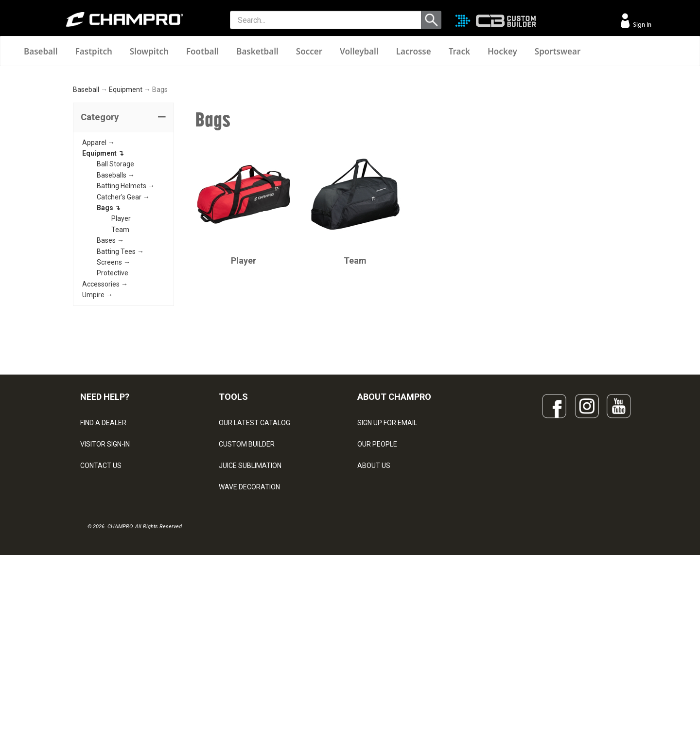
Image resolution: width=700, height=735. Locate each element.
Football (202, 51)
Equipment (126, 207)
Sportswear (558, 51)
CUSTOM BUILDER (247, 561)
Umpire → (97, 412)
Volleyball (359, 51)
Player (121, 336)
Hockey (502, 51)
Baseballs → (116, 292)
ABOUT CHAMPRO (394, 513)
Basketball (257, 51)
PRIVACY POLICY (106, 626)
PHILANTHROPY (382, 604)
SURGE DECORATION (251, 626)
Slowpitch (149, 51)
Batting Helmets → (126, 303)
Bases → (110, 357)
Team (120, 346)
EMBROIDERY (240, 668)
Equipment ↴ (103, 270)
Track (459, 51)
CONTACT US (101, 583)
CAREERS (372, 626)
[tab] (123, 234)
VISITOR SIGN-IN (105, 561)
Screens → (114, 379)
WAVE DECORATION (249, 604)
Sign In (641, 25)
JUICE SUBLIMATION (250, 583)
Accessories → (105, 401)
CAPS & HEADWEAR (250, 647)
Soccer (309, 51)
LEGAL (90, 604)
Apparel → (98, 259)
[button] (123, 234)
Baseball (41, 51)
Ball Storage (115, 281)
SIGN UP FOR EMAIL (387, 540)
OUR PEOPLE (377, 561)
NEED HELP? (105, 513)
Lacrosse (414, 51)
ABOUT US (374, 583)
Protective (113, 390)
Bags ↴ (109, 324)
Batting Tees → (120, 368)
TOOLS (233, 513)
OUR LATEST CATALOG (254, 540)
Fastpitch (94, 51)
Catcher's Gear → (123, 314)
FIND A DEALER (103, 540)
